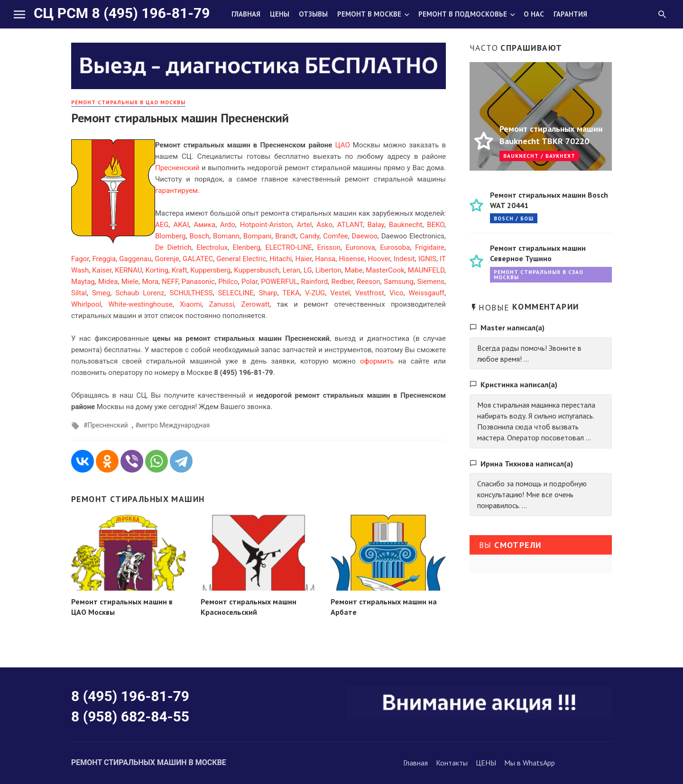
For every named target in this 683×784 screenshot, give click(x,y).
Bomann (226, 236)
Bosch (199, 236)
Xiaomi (191, 304)
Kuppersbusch (257, 270)
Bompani (258, 236)
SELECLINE (236, 293)
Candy (309, 236)
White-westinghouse (140, 304)
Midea (108, 282)
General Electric (241, 259)
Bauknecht (406, 225)
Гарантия (570, 14)
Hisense (351, 259)
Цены (280, 14)
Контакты (452, 763)
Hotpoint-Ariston (266, 225)
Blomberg (170, 236)
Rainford (315, 282)
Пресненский (177, 168)
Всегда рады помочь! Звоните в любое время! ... (529, 353)
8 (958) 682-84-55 (130, 716)
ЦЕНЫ (486, 763)
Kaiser (102, 270)
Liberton (328, 270)
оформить (377, 361)
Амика (204, 225)
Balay (376, 225)
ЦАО (343, 145)
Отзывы (313, 14)
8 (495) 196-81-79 (130, 696)
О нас (534, 14)
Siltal (79, 293)
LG (308, 270)
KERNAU (128, 270)
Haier (303, 259)
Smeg (101, 293)
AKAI (181, 225)
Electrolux (212, 247)
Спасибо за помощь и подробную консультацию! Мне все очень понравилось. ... (532, 494)
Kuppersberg (210, 270)
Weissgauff (427, 293)
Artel (305, 225)
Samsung (399, 282)
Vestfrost (370, 293)
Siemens (431, 282)
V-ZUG (315, 293)
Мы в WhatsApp (530, 763)
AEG (162, 225)
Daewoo (365, 236)
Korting (157, 270)
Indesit (404, 259)
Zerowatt (256, 304)
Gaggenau (135, 259)
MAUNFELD (426, 270)
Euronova (360, 247)
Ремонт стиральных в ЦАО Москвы (128, 102)
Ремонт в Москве (369, 14)
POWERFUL (279, 282)
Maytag (83, 282)
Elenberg (246, 247)
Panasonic (198, 282)
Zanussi (222, 304)
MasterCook (385, 270)
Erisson (329, 247)
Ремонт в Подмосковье (463, 14)
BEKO (436, 225)
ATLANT (350, 225)
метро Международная (174, 425)
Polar (249, 282)
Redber (342, 282)
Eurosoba (395, 247)
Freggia (104, 259)
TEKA (291, 293)
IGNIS (427, 259)
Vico (397, 293)
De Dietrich (173, 247)
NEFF (170, 282)
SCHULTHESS (191, 293)
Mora (150, 282)
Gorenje (167, 259)
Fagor (80, 259)
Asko (324, 225)
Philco (228, 282)
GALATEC (198, 259)
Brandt (286, 236)
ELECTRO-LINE (289, 247)
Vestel (340, 293)
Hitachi (281, 259)
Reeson (369, 282)
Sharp (268, 293)
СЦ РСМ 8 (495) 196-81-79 (122, 13)
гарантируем (176, 191)
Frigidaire (430, 247)
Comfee (335, 236)
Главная (246, 14)
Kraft (179, 270)
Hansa (325, 259)
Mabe (354, 270)
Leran (291, 270)
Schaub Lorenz (140, 293)
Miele (130, 282)
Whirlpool (86, 304)
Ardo (228, 225)
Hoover (379, 259)
